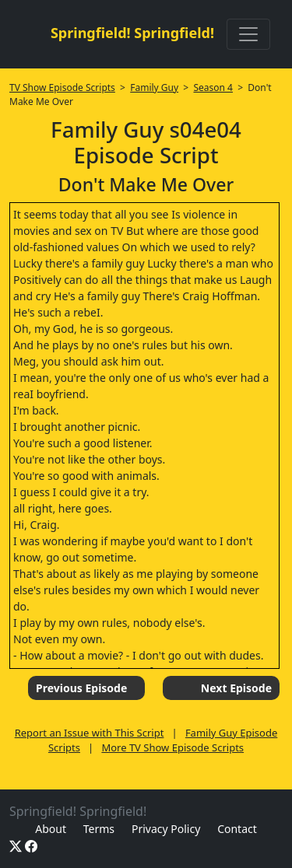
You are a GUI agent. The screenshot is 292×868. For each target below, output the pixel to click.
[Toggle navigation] (248, 34)
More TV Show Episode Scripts (172, 747)
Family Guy (154, 87)
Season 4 (213, 87)
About (51, 829)
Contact (237, 829)
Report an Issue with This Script (90, 733)
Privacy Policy (166, 829)
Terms (99, 829)
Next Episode (236, 688)
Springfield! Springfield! (132, 33)
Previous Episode (81, 688)
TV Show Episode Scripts (62, 87)
